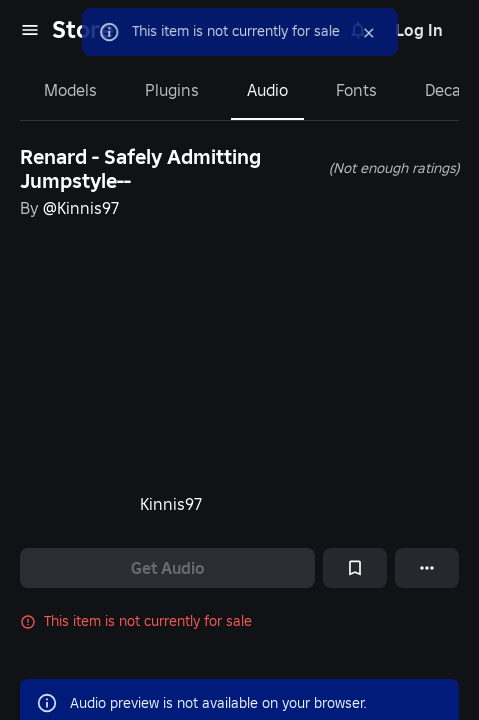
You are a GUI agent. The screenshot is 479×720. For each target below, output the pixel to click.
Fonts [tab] (356, 90)
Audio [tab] (267, 90)
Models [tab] (70, 90)
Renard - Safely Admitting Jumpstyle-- (140, 169)
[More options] (427, 568)
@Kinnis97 (81, 208)
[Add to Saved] (355, 568)
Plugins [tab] (172, 90)
